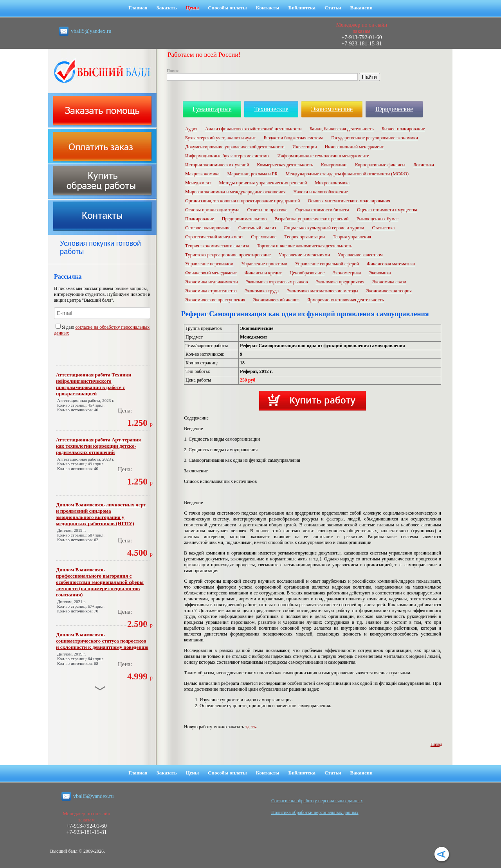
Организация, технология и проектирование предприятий (243, 201)
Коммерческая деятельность (285, 165)
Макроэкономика (202, 174)
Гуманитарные (212, 109)
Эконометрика (347, 273)
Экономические (332, 109)
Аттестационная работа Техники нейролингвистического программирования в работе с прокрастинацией (94, 384)
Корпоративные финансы (380, 165)
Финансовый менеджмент (211, 273)
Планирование (200, 219)
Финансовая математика (391, 264)
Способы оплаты (227, 8)
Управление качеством (360, 255)
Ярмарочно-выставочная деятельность (346, 300)
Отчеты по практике (267, 210)
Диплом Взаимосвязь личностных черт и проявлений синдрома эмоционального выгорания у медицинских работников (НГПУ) (101, 514)
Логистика (424, 165)
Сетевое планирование (208, 228)
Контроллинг (334, 165)
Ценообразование (307, 273)
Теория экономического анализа (217, 246)
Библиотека (302, 8)
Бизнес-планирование (403, 129)
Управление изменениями (304, 255)
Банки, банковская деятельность (342, 129)
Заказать (167, 8)
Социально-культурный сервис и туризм (324, 228)
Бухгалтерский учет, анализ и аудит (221, 138)
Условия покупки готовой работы (100, 248)
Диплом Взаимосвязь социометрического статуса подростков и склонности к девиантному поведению (102, 641)
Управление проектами (264, 264)
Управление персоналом (209, 264)
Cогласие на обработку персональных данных (317, 801)
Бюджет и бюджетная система (294, 138)
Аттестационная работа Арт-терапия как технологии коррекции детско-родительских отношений (98, 446)
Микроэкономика (332, 183)
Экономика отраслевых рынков (277, 282)
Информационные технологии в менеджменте (323, 156)
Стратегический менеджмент (214, 237)
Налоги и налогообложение (321, 192)
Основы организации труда (212, 210)
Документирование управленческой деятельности (235, 147)
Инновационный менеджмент (354, 147)
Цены (193, 8)
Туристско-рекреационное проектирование (228, 255)
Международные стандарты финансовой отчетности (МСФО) (347, 174)
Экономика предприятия (340, 282)
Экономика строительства (211, 291)
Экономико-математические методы (322, 291)
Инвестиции (305, 147)
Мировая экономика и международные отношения (235, 192)
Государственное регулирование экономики (375, 138)
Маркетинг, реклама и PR (253, 174)
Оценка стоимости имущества (387, 210)
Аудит (191, 129)
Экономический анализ (276, 300)
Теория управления (352, 237)
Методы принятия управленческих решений (263, 183)
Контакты (268, 8)
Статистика (383, 228)
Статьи (333, 8)
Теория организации (305, 237)
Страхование (264, 237)
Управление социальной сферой (327, 264)
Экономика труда (262, 291)
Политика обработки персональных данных (315, 812)
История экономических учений (217, 165)
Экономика (380, 273)
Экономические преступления (215, 300)
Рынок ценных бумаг (378, 219)
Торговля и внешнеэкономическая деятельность (305, 246)
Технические (271, 109)
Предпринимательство (244, 219)
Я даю (65, 327)
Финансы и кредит (263, 273)
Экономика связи (389, 282)
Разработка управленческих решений (312, 219)
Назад (436, 744)
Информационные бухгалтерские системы (227, 156)
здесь (251, 727)
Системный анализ (257, 228)
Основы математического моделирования (349, 201)
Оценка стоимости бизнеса (322, 210)
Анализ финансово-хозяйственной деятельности (253, 129)
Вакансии (361, 8)
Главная (138, 8)
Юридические (394, 109)
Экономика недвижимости (212, 282)
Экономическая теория (389, 291)
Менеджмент (198, 183)
